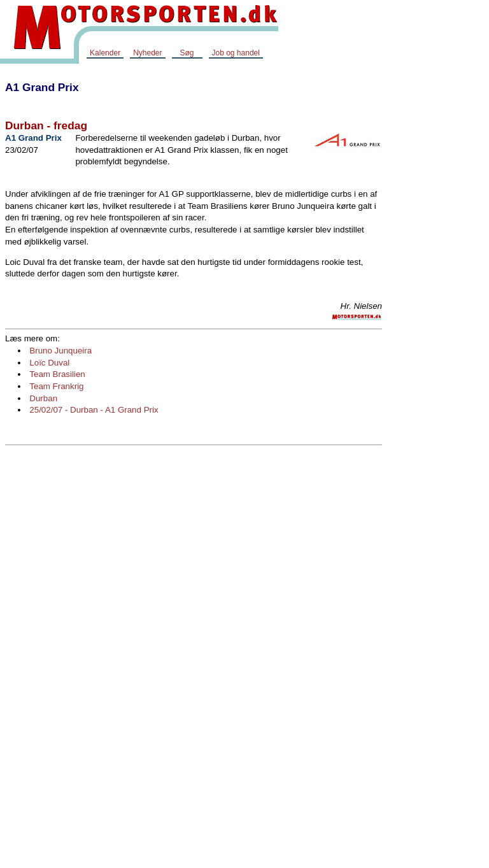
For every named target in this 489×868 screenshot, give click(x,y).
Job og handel (236, 53)
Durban (43, 398)
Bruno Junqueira (60, 351)
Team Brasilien (57, 374)
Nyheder (147, 53)
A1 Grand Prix (42, 87)
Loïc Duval (49, 363)
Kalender (105, 53)
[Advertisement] (438, 264)
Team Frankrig (56, 386)
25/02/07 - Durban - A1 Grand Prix (94, 410)
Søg (187, 53)
